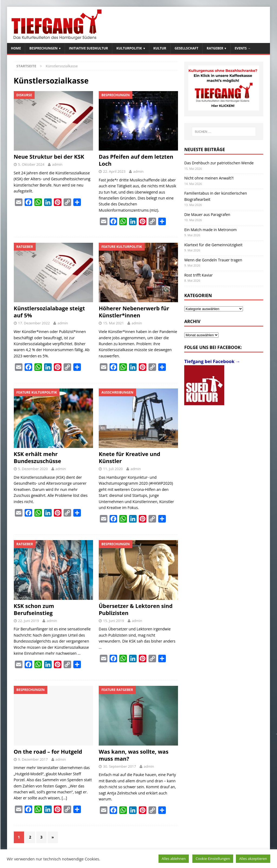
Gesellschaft (187, 48)
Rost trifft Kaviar (198, 275)
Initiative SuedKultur (89, 48)
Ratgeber (215, 48)
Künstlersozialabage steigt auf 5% (49, 312)
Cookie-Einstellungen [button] (213, 859)
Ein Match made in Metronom (210, 230)
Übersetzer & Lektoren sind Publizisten (136, 609)
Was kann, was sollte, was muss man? (134, 755)
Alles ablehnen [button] (174, 859)
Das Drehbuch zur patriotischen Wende (219, 163)
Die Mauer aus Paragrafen (207, 214)
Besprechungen (43, 48)
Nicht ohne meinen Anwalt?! (209, 178)
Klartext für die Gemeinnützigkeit (213, 245)
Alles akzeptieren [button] (253, 859)
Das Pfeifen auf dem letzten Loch (136, 160)
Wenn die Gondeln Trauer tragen (213, 260)
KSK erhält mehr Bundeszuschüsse (37, 458)
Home (16, 48)
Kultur (160, 48)
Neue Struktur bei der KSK (49, 157)
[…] (64, 798)
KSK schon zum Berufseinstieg (34, 609)
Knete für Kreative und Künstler (129, 458)
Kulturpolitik (129, 48)
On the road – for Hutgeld (48, 752)
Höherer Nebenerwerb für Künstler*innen (134, 312)
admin (57, 164)
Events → (243, 48)
